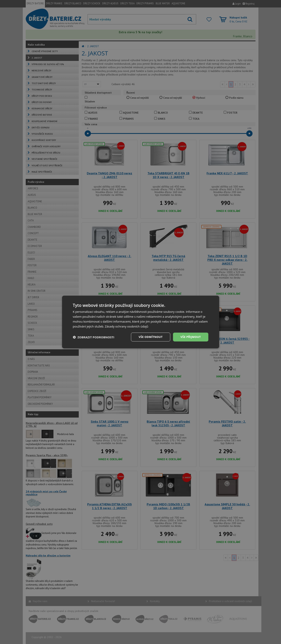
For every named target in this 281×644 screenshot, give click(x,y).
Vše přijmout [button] (191, 337)
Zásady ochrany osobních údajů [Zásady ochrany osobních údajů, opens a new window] (127, 326)
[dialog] (141, 322)
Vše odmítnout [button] (151, 337)
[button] (94, 337)
